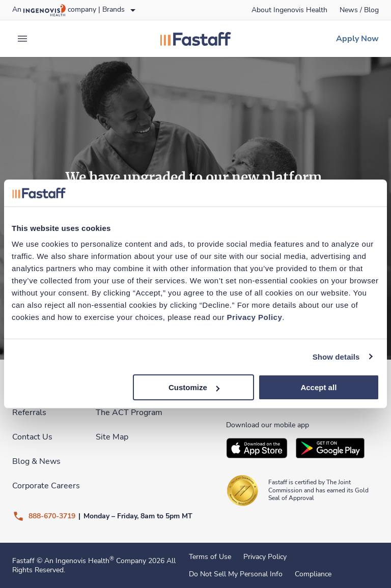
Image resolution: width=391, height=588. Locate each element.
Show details (336, 356)
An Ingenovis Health (78, 561)
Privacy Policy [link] (265, 557)
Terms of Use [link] (210, 557)
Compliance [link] (313, 574)
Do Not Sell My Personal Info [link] (236, 574)
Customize (194, 387)
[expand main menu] (22, 39)
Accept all (318, 387)
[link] (289, 10)
